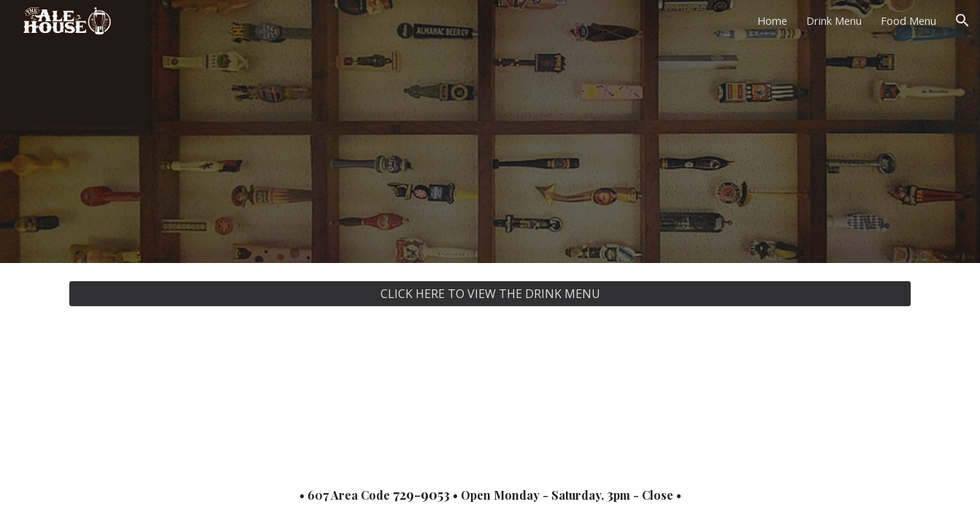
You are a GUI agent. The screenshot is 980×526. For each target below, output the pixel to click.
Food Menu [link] (908, 20)
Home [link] (772, 20)
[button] (962, 20)
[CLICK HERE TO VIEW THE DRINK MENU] (490, 294)
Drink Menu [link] (834, 20)
